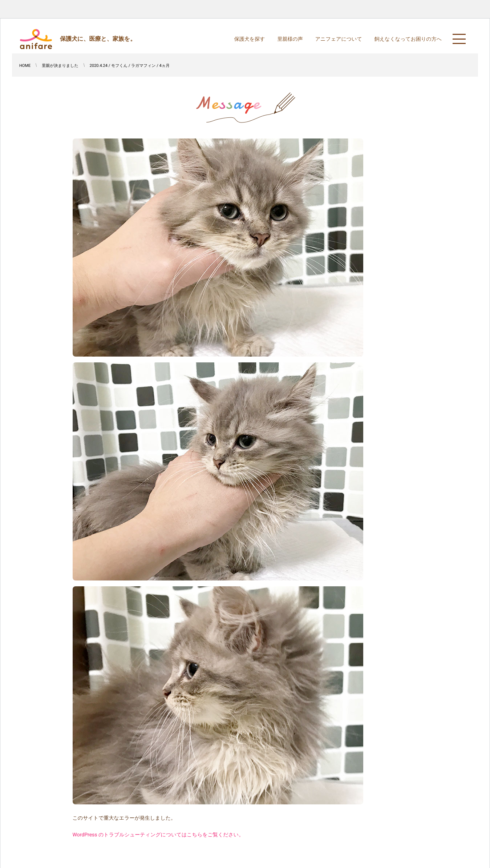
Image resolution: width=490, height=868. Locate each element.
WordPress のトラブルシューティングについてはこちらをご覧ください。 (158, 835)
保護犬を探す (250, 39)
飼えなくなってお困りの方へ (408, 39)
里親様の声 (290, 39)
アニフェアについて (339, 39)
